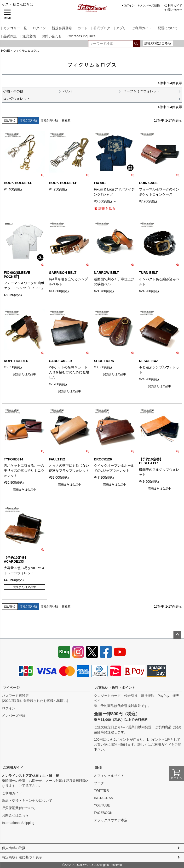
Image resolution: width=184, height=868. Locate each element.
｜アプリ (119, 28)
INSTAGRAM (104, 798)
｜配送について (166, 28)
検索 (136, 44)
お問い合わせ (173, 10)
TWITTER (101, 790)
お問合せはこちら (15, 815)
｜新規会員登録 (60, 28)
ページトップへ (177, 635)
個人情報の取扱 (14, 848)
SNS (98, 767)
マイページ (11, 688)
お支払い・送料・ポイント (115, 688)
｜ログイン (38, 28)
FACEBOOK (103, 813)
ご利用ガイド (173, 6)
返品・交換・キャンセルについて (27, 801)
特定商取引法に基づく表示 (22, 857)
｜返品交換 (28, 36)
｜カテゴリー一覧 (13, 28)
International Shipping (18, 823)
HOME (6, 51)
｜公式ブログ (100, 28)
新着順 (66, 120)
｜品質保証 (8, 36)
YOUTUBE (102, 805)
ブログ (99, 783)
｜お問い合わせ (50, 36)
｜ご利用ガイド (140, 28)
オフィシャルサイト (109, 776)
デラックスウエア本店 (111, 820)
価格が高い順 (49, 120)
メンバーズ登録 (150, 6)
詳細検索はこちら (158, 43)
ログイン (129, 6)
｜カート (81, 28)
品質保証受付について (19, 808)
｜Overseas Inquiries (80, 36)
